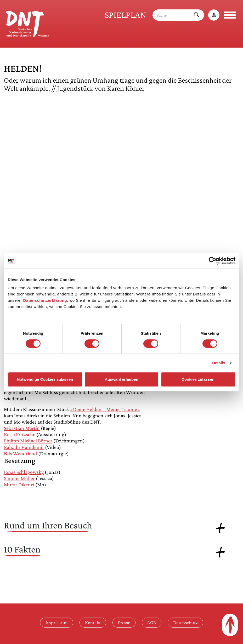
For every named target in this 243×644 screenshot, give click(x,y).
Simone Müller (19, 478)
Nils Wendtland (21, 453)
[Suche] (171, 15)
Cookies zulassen (198, 379)
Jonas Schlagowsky (24, 472)
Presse (124, 622)
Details (219, 363)
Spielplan (125, 15)
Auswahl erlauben (121, 379)
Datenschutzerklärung (45, 300)
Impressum (57, 622)
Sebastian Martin (22, 428)
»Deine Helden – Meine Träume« (105, 409)
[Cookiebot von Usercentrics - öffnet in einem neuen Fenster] (213, 261)
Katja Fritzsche (20, 434)
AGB (152, 622)
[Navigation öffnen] (230, 15)
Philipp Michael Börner (28, 441)
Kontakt (93, 622)
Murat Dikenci (19, 485)
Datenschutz (185, 622)
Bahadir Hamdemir (24, 447)
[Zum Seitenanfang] (230, 625)
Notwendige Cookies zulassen (45, 379)
